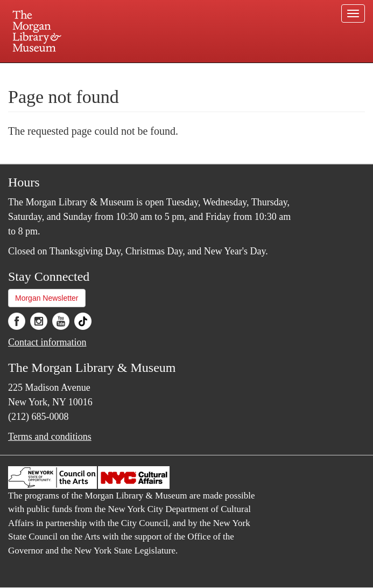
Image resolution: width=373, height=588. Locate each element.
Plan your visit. (59, 72)
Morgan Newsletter (47, 298)
